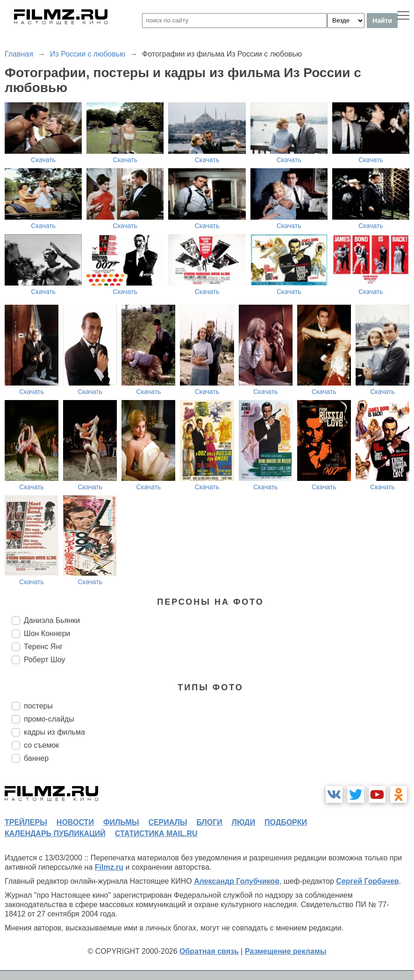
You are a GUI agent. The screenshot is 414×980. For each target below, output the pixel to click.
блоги (209, 822)
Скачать (43, 160)
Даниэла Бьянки (52, 620)
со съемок (41, 745)
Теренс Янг (43, 647)
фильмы (121, 822)
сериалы (168, 822)
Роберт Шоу (44, 660)
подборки (286, 822)
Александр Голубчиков (237, 881)
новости (75, 822)
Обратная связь (209, 951)
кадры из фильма (54, 732)
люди (243, 822)
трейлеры (26, 822)
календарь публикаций (55, 833)
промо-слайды (49, 719)
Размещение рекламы (286, 951)
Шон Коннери (47, 633)
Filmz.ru (109, 867)
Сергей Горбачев (367, 881)
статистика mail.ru (156, 833)
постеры (38, 706)
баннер (36, 758)
